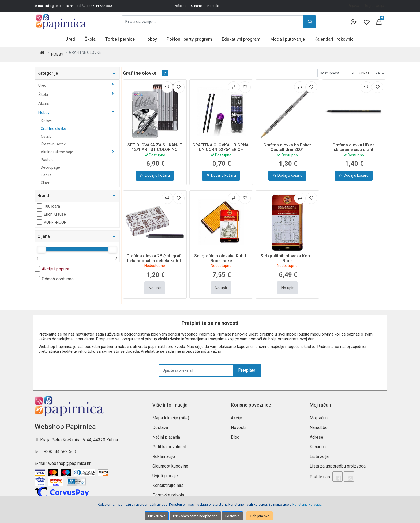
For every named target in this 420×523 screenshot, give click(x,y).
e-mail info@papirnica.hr (54, 6)
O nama (197, 6)
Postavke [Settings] (232, 516)
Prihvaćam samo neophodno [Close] (195, 516)
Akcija (44, 100)
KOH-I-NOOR (52, 219)
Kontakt (213, 6)
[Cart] (379, 22)
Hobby (57, 52)
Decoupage (50, 164)
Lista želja (319, 453)
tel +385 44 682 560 (95, 6)
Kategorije (48, 70)
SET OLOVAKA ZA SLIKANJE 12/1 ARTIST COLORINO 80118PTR (155, 146)
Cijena (44, 233)
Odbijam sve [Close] (260, 516)
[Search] (310, 22)
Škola (44, 91)
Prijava (353, 6)
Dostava (160, 424)
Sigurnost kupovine (170, 463)
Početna (180, 6)
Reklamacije (164, 453)
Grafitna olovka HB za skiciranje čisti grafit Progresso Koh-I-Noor (354, 146)
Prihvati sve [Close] (157, 516)
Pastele (47, 156)
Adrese (316, 434)
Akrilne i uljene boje (57, 148)
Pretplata (247, 367)
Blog (235, 434)
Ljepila (46, 172)
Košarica (318, 443)
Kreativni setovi (54, 141)
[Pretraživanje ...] (212, 22)
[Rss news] (346, 472)
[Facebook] (336, 472)
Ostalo (46, 133)
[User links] (353, 22)
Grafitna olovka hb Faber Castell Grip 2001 (287, 144)
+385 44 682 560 (60, 448)
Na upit (155, 284)
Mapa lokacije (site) (171, 414)
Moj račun (319, 414)
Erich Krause (51, 210)
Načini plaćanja (166, 434)
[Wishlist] (366, 22)
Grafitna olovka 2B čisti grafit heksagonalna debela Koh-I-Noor (155, 257)
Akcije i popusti (52, 265)
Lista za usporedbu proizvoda (338, 463)
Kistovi (46, 117)
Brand (43, 192)
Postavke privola (168, 492)
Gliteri (46, 179)
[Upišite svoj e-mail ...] (196, 367)
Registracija (374, 6)
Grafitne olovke (53, 125)
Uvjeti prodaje (165, 472)
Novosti (238, 424)
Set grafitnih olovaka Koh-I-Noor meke (221, 255)
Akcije (237, 414)
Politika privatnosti (170, 443)
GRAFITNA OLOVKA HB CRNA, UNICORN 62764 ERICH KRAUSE (221, 146)
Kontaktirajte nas (168, 482)
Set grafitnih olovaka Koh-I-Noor (287, 255)
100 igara (48, 202)
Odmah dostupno (54, 275)
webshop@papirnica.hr (69, 460)
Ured (43, 82)
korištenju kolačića (307, 504)
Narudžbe (319, 424)
